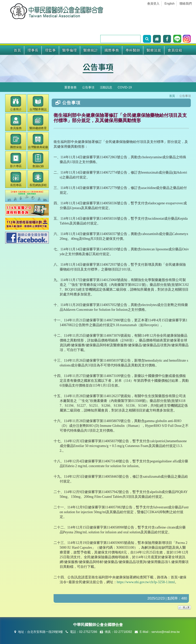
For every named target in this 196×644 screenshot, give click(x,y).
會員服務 (16, 122)
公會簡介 (16, 103)
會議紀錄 (38, 160)
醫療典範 (38, 141)
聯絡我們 (186, 4)
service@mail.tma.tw (166, 632)
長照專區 (16, 179)
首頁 (17, 50)
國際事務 (112, 50)
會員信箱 (175, 50)
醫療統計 (91, 50)
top (184, 608)
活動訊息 (106, 87)
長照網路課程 (38, 179)
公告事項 (98, 67)
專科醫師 (133, 50)
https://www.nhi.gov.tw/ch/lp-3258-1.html (146, 582)
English (170, 4)
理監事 (50, 50)
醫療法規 (154, 50)
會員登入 (153, 4)
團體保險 (16, 141)
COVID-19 (125, 87)
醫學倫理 (70, 50)
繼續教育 (38, 122)
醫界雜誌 (38, 103)
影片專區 (16, 160)
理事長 (33, 50)
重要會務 (70, 87)
